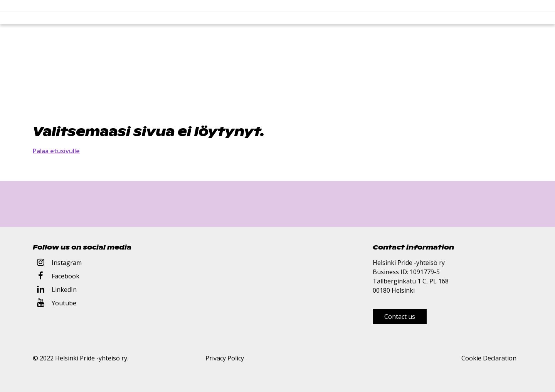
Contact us (400, 317)
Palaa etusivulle (56, 151)
